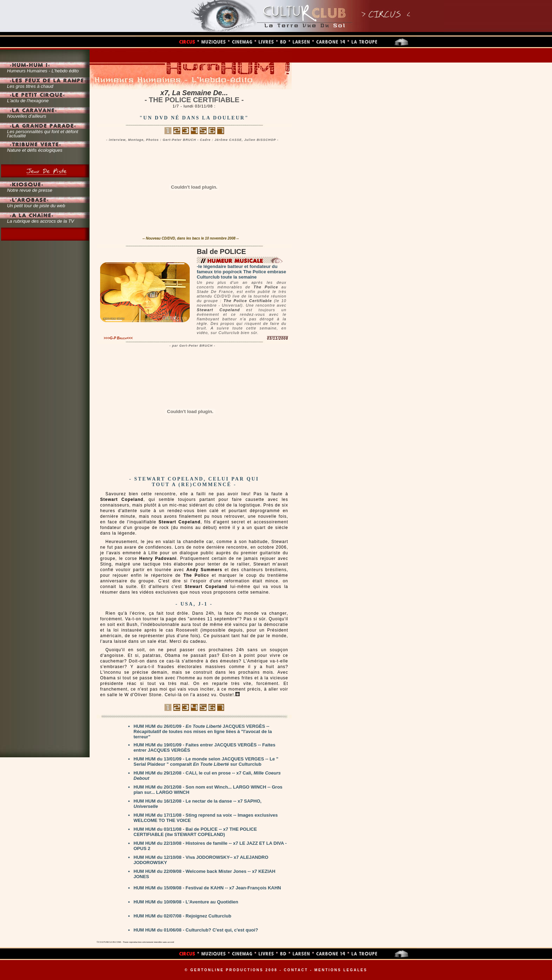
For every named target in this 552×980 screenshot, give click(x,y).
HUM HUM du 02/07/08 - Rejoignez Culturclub (182, 916)
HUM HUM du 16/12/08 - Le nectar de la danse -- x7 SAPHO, (197, 804)
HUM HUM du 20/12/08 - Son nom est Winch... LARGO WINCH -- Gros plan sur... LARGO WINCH (208, 790)
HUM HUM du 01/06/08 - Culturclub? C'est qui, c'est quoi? (196, 930)
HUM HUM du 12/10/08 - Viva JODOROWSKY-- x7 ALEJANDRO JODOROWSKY (201, 860)
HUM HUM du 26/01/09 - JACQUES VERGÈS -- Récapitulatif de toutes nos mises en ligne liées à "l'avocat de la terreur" (203, 731)
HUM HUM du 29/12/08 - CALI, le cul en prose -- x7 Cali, (207, 776)
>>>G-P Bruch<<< (118, 338)
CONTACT (296, 970)
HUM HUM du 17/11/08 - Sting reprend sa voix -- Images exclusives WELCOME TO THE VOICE (206, 818)
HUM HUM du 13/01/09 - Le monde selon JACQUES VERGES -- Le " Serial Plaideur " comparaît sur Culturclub (206, 762)
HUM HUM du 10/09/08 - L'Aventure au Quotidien (186, 902)
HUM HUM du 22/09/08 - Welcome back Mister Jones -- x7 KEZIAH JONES (204, 874)
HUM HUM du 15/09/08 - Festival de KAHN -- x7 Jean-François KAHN (207, 888)
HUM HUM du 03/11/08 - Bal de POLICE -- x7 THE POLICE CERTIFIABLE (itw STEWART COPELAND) (195, 832)
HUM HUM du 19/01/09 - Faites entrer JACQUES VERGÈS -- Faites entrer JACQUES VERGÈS (204, 747)
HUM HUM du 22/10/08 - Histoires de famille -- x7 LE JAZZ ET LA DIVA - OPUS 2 (210, 846)
